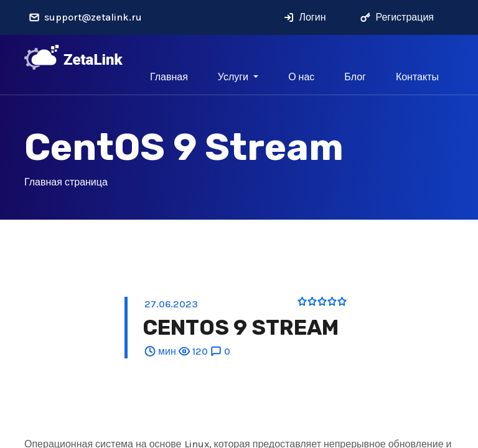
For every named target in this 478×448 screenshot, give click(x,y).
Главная (169, 77)
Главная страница (66, 182)
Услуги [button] (234, 77)
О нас (301, 77)
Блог (355, 77)
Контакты (417, 77)
